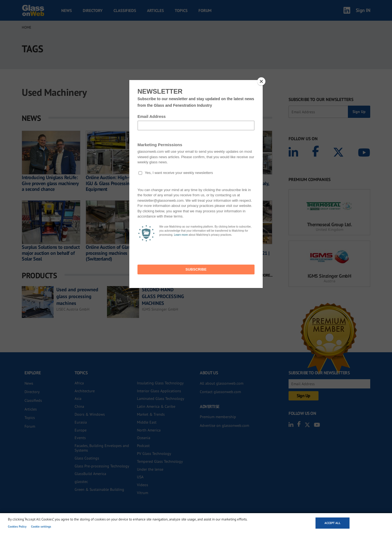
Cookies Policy (17, 526)
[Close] (261, 81)
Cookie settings (41, 526)
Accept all (333, 523)
